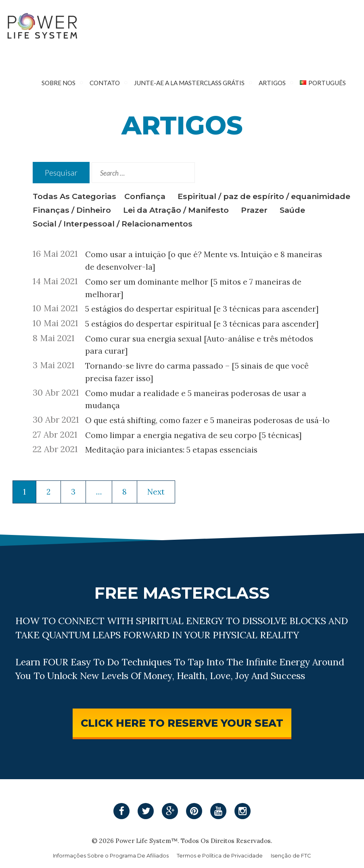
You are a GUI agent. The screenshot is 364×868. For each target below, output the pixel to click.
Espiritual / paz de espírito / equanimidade (264, 196)
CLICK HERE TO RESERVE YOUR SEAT (182, 723)
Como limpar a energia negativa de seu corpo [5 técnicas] (193, 435)
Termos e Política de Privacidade (220, 856)
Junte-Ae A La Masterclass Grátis (189, 83)
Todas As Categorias (74, 196)
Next (156, 492)
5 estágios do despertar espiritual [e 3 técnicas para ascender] (202, 309)
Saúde (292, 210)
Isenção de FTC (291, 856)
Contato (105, 83)
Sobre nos (59, 83)
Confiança (145, 196)
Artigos (272, 83)
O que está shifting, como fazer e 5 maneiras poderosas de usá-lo (207, 420)
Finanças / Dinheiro (72, 210)
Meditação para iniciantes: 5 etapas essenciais (171, 450)
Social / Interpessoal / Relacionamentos (113, 224)
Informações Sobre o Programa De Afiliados (111, 856)
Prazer (254, 210)
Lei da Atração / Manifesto (176, 210)
